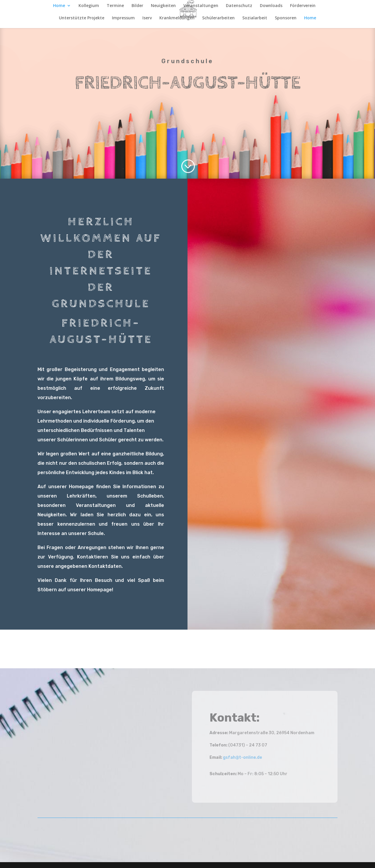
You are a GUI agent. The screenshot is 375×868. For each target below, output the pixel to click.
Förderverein (303, 6)
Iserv (147, 18)
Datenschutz (239, 6)
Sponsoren (286, 18)
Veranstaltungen (201, 6)
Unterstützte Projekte (82, 18)
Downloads (271, 6)
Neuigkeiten (163, 6)
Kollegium (89, 6)
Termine (115, 6)
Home (59, 6)
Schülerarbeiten (218, 18)
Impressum (123, 18)
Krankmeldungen (177, 18)
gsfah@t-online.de (242, 757)
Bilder (137, 6)
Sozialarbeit (255, 18)
